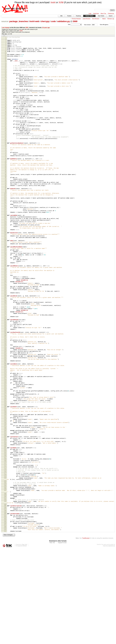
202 (5, 414)
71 (6, 169)
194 (5, 399)
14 (6, 61)
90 (6, 203)
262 (5, 527)
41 (6, 112)
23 (6, 78)
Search (111, 16)
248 (5, 501)
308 (5, 620)
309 (5, 622)
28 (6, 88)
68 (6, 163)
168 (5, 350)
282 (5, 567)
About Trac (103, 13)
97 (6, 217)
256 (5, 516)
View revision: (88, 25)
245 (5, 496)
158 (5, 331)
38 (6, 106)
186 (5, 384)
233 (5, 473)
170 (5, 354)
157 (5, 329)
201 (5, 412)
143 (5, 303)
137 (5, 291)
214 (5, 436)
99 (6, 220)
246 (5, 497)
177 (5, 367)
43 (6, 116)
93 (6, 209)
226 (5, 460)
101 (5, 224)
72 (6, 170)
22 (6, 76)
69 (6, 165)
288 (5, 581)
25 (6, 82)
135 (5, 287)
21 (6, 75)
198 (5, 406)
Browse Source (89, 16)
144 (5, 305)
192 (5, 395)
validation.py (63, 21)
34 (6, 99)
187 (5, 386)
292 (5, 588)
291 (5, 587)
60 (6, 149)
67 (6, 162)
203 (5, 416)
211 (5, 431)
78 (6, 182)
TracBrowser (86, 633)
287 (5, 577)
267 (5, 537)
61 (6, 151)
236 (5, 479)
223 (5, 454)
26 (6, 84)
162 (5, 339)
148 (5, 312)
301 (5, 607)
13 (6, 60)
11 (6, 56)
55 (6, 139)
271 (5, 545)
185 (5, 382)
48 (6, 125)
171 (5, 356)
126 (5, 271)
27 (6, 86)
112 (5, 245)
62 (6, 152)
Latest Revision (86, 19)
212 (5, 433)
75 (6, 176)
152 (5, 319)
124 (5, 267)
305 (5, 614)
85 (6, 194)
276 (5, 555)
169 (5, 352)
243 (5, 492)
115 (5, 250)
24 (6, 80)
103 (5, 228)
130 (5, 278)
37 (6, 105)
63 (6, 154)
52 (6, 133)
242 (5, 490)
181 (5, 374)
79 (6, 184)
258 (5, 520)
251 (5, 507)
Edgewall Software (22, 641)
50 (6, 129)
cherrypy (45, 21)
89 (6, 202)
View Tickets (101, 16)
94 (6, 211)
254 (5, 512)
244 (5, 494)
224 (5, 456)
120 (5, 260)
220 (5, 448)
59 (6, 147)
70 (6, 167)
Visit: (69, 25)
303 (5, 611)
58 (6, 145)
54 (6, 137)
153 (5, 321)
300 (5, 605)
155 (5, 325)
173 (5, 359)
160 (5, 335)
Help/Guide (96, 13)
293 (5, 590)
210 (5, 429)
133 (5, 284)
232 (5, 471)
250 (5, 505)
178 (5, 369)
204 (5, 418)
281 (5, 566)
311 (5, 626)
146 (5, 308)
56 (6, 141)
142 (5, 301)
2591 (27, 28)
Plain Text (52, 638)
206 (5, 422)
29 (6, 90)
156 (5, 327)
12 (6, 58)
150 (5, 315)
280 (5, 562)
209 (5, 427)
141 (5, 299)
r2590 (21, 31)
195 (5, 401)
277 (5, 557)
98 (6, 218)
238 (5, 482)
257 (5, 518)
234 (5, 475)
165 (5, 344)
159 (5, 333)
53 (6, 135)
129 (5, 277)
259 (5, 522)
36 (6, 103)
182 (5, 376)
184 (5, 380)
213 (5, 435)
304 (5, 612)
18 (6, 69)
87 (6, 198)
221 (5, 450)
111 (5, 243)
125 (5, 269)
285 (5, 573)
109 (5, 239)
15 (6, 63)
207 (5, 424)
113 (5, 247)
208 (5, 425)
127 (5, 273)
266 (5, 535)
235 (5, 477)
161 (5, 337)
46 (6, 122)
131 (5, 280)
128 (5, 275)
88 (6, 200)
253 (5, 511)
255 (5, 514)
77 (6, 180)
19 (6, 71)
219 (5, 446)
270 (5, 543)
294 (5, 594)
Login (90, 13)
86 (6, 196)
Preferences (111, 13)
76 (6, 178)
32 (6, 95)
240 (5, 486)
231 (5, 469)
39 (6, 108)
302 (5, 609)
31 (6, 93)
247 (5, 499)
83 (6, 191)
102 (5, 226)
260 (5, 524)
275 (5, 553)
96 (6, 215)
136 (5, 289)
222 (5, 452)
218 (5, 444)
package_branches (19, 21)
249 (5, 503)
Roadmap (78, 16)
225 (5, 458)
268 (5, 539)
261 (5, 526)
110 (5, 241)
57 (6, 143)
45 (6, 120)
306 (5, 616)
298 (5, 601)
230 (5, 467)
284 (5, 571)
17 (6, 67)
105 (5, 231)
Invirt (53, 2)
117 (5, 254)
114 (5, 248)
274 (5, 551)
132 (5, 282)
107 (5, 235)
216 (5, 440)
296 (5, 597)
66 (6, 160)
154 (5, 323)
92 (6, 207)
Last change (6, 28)
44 (6, 118)
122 (5, 264)
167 (5, 348)
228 (5, 464)
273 (5, 549)
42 (6, 114)
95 (6, 213)
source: (5, 21)
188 (5, 388)
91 (6, 205)
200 (5, 410)
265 (5, 533)
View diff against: (107, 25)
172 (5, 357)
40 (6, 110)
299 (5, 603)
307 (5, 618)
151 (5, 317)
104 (5, 230)
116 (5, 252)
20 (6, 73)
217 (5, 442)
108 (5, 237)
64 (6, 156)
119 (5, 258)
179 (5, 371)
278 (5, 558)
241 (5, 488)
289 (5, 583)
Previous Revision (76, 19)
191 (5, 393)
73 (6, 172)
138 (5, 293)
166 (5, 346)
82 (6, 189)
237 (5, 480)
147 (5, 310)
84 (6, 192)
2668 (75, 21)
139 (5, 295)
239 (5, 484)
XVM (61, 2)
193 (5, 397)
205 (5, 420)
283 (5, 569)
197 (5, 404)
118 (5, 256)
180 (5, 373)
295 (5, 596)
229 (5, 465)
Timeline (69, 16)
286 (5, 575)
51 (6, 131)
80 (6, 185)
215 (5, 438)
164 (5, 342)
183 (5, 378)
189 (5, 389)
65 (6, 158)
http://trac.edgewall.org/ (109, 641)
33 (6, 97)
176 (5, 365)
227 (5, 462)
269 (5, 541)
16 (6, 65)
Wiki (61, 16)
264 (5, 531)
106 (5, 233)
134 (5, 285)
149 (5, 313)
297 (5, 599)
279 (5, 560)
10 (6, 54)
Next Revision (96, 19)
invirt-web (34, 21)
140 (5, 297)
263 (5, 529)
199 (5, 408)
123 (5, 265)
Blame (104, 19)
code (53, 21)
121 (5, 262)
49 (6, 127)
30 (6, 91)
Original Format (62, 638)
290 (5, 585)
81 (6, 187)
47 (6, 123)
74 (6, 174)
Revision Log (111, 19)
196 (5, 403)
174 (5, 361)
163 (5, 341)
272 (5, 547)
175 (5, 363)
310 (5, 624)
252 (5, 509)
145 (5, 307)
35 (6, 101)
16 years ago (46, 28)
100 (5, 222)
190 (5, 391)
